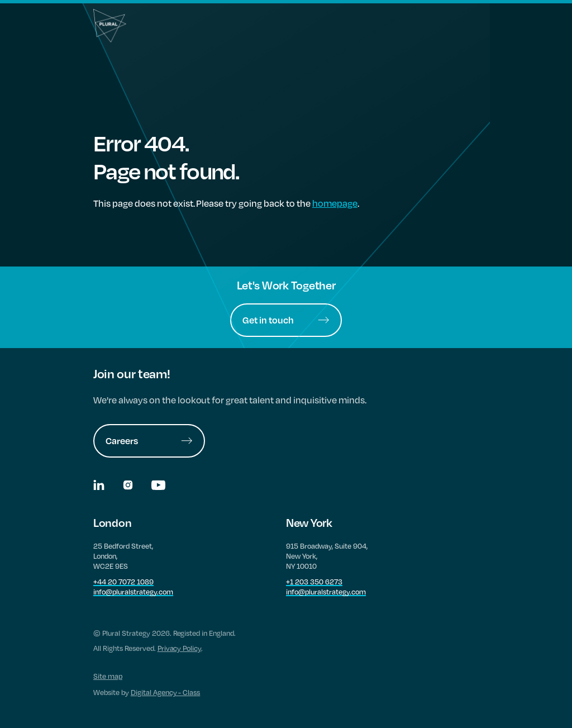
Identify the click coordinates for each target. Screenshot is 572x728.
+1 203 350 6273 (314, 582)
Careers (149, 441)
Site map (108, 676)
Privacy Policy (180, 648)
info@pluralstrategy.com (133, 592)
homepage (335, 203)
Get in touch (286, 320)
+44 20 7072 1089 (123, 582)
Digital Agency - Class (166, 692)
